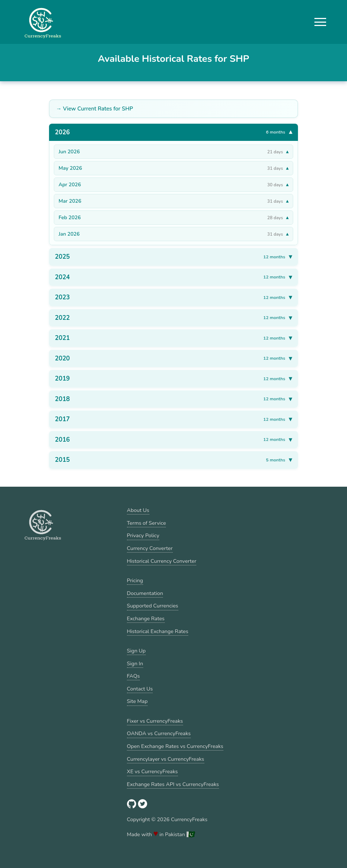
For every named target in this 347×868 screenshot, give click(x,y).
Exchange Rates (146, 618)
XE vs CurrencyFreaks (152, 771)
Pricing (135, 580)
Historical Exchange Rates (158, 631)
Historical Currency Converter (162, 561)
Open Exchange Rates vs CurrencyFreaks (175, 746)
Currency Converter (150, 548)
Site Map (137, 701)
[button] (320, 22)
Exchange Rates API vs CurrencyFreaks (173, 784)
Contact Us (140, 689)
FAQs (133, 676)
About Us (138, 510)
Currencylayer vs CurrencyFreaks (166, 759)
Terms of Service (147, 523)
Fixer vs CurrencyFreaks (155, 721)
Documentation (145, 593)
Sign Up (136, 651)
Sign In (135, 663)
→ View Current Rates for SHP (94, 109)
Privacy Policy (143, 535)
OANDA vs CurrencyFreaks (159, 733)
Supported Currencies (153, 606)
